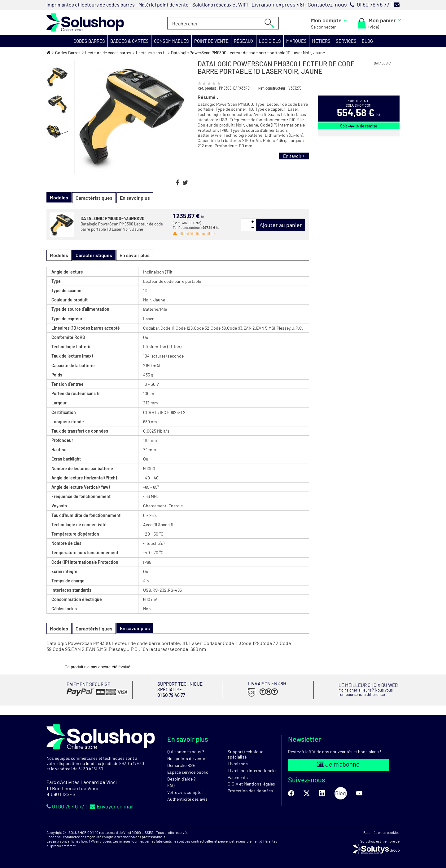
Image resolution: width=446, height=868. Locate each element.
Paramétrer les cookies (381, 832)
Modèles (59, 255)
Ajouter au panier (281, 225)
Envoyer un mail (113, 806)
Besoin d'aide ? (181, 779)
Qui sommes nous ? (186, 752)
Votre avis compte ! (185, 792)
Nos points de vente (186, 758)
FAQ (171, 785)
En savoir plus (135, 198)
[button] (89, 41)
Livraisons (238, 764)
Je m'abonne (338, 764)
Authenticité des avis (187, 799)
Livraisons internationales (253, 770)
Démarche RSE (181, 765)
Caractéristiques (94, 198)
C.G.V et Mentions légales (251, 784)
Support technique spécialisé (245, 754)
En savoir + (293, 156)
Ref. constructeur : (273, 88)
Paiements (238, 777)
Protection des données (250, 791)
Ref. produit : (208, 88)
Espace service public (188, 772)
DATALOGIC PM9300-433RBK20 (113, 218)
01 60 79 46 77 (66, 806)
